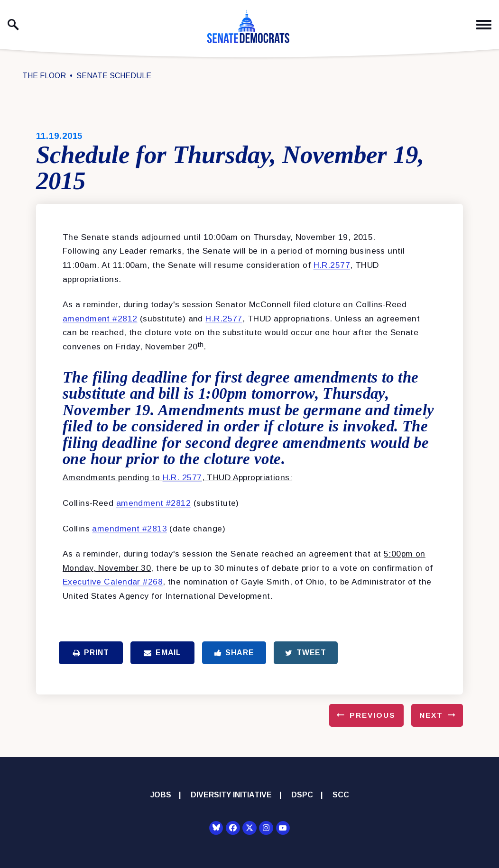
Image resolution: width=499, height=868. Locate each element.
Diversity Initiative (231, 795)
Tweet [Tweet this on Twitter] (306, 653)
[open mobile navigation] (484, 25)
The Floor (44, 76)
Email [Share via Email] (162, 653)
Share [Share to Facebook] (234, 653)
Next (431, 715)
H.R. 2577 (182, 477)
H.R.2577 (332, 265)
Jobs (161, 795)
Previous (373, 715)
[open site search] (13, 25)
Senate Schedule (114, 76)
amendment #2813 (129, 529)
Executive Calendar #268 (113, 582)
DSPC (302, 795)
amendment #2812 (100, 319)
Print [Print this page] (91, 653)
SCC (341, 795)
